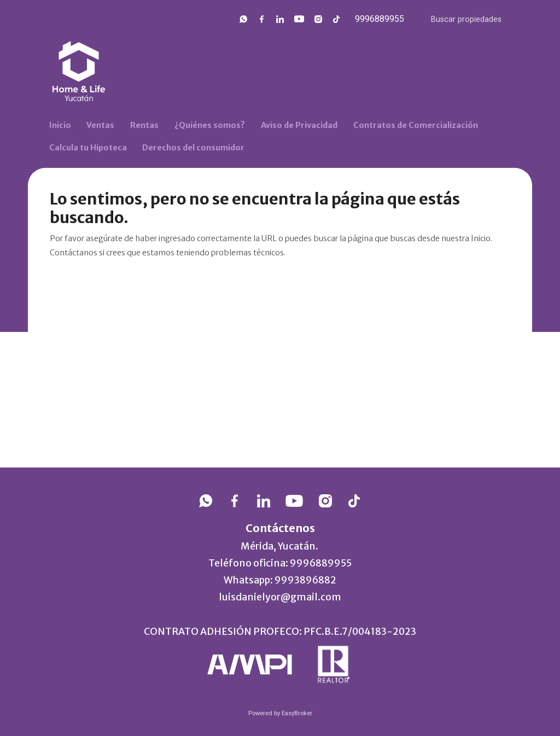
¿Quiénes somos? (210, 125)
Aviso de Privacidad (299, 125)
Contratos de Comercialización (416, 125)
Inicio (60, 125)
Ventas (100, 125)
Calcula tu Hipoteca (88, 148)
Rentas (144, 125)
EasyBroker (297, 713)
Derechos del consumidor (193, 148)
